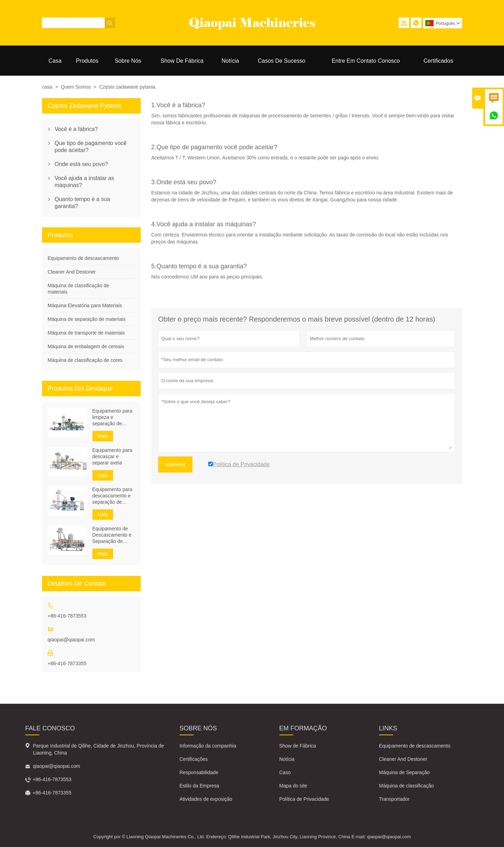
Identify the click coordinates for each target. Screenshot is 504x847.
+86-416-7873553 (67, 616)
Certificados (438, 61)
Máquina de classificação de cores (85, 360)
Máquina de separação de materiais (87, 319)
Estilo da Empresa (199, 786)
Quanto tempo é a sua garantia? (82, 203)
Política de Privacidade (304, 799)
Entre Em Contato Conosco (366, 61)
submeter (175, 464)
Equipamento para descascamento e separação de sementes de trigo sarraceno (112, 496)
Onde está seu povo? (81, 164)
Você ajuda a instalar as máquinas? (84, 182)
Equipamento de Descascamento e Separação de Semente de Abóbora (112, 535)
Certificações (194, 759)
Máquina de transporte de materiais (86, 333)
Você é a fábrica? (76, 129)
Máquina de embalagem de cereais (86, 346)
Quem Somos (76, 87)
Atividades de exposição (206, 799)
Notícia (230, 61)
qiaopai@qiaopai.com (71, 640)
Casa (55, 61)
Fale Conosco (50, 728)
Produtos (87, 61)
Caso (285, 772)
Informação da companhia (208, 746)
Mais (103, 436)
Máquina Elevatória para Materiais (85, 305)
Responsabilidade (199, 772)
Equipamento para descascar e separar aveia (112, 456)
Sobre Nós (128, 61)
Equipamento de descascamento (83, 258)
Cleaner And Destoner (72, 272)
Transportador (394, 799)
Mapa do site (293, 786)
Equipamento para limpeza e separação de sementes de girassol (112, 417)
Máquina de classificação (406, 786)
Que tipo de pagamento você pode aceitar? (90, 147)
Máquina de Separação (404, 772)
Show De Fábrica (182, 61)
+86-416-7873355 (67, 663)
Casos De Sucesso (281, 61)
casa (47, 87)
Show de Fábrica (298, 746)
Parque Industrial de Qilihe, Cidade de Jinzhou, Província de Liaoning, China (98, 749)
